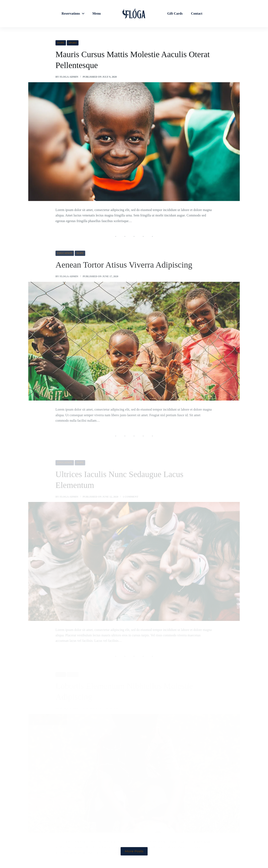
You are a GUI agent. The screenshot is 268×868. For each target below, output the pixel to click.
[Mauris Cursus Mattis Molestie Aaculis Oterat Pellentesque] (134, 142)
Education (65, 261)
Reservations (74, 14)
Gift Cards (175, 13)
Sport (73, 43)
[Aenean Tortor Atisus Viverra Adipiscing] (134, 349)
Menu (97, 13)
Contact (197, 13)
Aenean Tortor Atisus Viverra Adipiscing (124, 273)
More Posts (134, 851)
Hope (61, 43)
